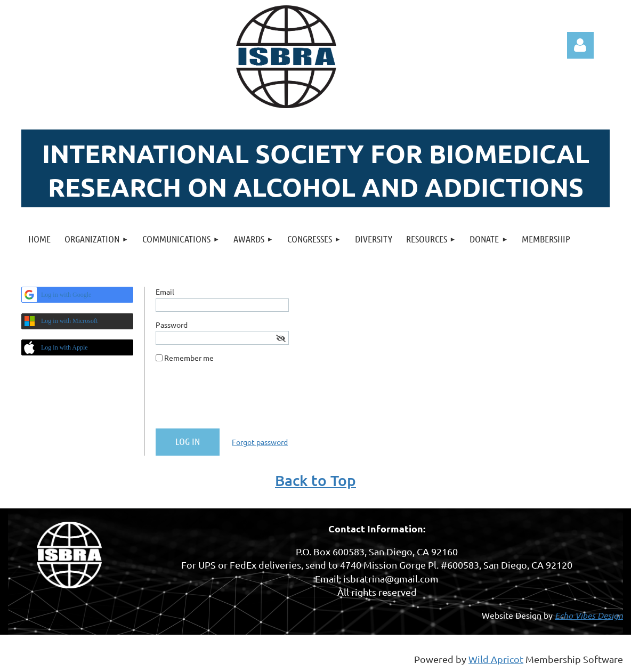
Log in (580, 45)
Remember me (189, 358)
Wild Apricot (496, 659)
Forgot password (260, 442)
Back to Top (315, 480)
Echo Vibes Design (589, 615)
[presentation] (237, 400)
